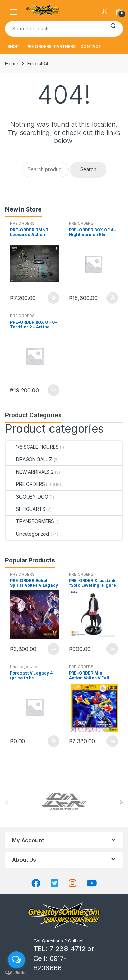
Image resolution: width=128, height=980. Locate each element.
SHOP (13, 47)
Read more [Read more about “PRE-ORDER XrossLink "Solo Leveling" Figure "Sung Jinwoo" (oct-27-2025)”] (112, 649)
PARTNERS (65, 47)
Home (12, 63)
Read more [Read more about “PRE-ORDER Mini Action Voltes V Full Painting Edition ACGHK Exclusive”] (112, 741)
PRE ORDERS (39, 47)
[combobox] (54, 29)
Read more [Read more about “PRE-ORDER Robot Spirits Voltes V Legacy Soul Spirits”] (53, 649)
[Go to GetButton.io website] (16, 973)
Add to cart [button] (53, 298)
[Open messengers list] (16, 960)
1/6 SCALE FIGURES (32, 447)
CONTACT (91, 47)
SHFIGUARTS (26, 509)
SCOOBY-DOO (27, 497)
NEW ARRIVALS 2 (30, 472)
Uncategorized (27, 534)
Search (113, 29)
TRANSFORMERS (30, 521)
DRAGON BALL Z (29, 459)
